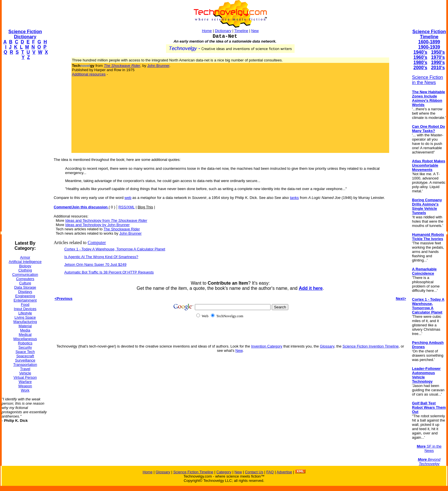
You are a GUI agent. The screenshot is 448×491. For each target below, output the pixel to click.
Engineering (25, 296)
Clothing (25, 270)
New (255, 31)
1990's (438, 62)
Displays (25, 292)
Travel (25, 369)
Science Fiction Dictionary (25, 34)
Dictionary (223, 31)
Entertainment (25, 300)
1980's (420, 62)
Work (25, 390)
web (128, 198)
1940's (420, 52)
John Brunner (158, 66)
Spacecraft (25, 356)
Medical (25, 335)
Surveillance (25, 360)
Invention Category (267, 346)
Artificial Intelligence (25, 262)
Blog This (145, 207)
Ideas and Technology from (106, 220)
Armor (25, 257)
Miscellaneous (25, 339)
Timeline (241, 31)
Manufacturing (25, 322)
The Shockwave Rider (122, 229)
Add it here (311, 288)
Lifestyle (25, 313)
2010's (438, 68)
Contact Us (254, 472)
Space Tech (25, 352)
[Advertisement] (25, 150)
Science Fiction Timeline (429, 34)
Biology (25, 266)
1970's (438, 57)
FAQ (270, 472)
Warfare (25, 382)
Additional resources (89, 74)
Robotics (25, 343)
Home (207, 31)
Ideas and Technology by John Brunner (97, 225)
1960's (420, 57)
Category (224, 472)
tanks (294, 198)
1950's (438, 52)
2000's (420, 68)
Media (25, 330)
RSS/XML (126, 207)
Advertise (284, 472)
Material (25, 326)
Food (25, 305)
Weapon (25, 386)
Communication (25, 275)
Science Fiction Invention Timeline (371, 346)
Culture (25, 283)
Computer (97, 242)
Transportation (25, 365)
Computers (25, 279)
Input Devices (25, 309)
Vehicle (25, 373)
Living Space (25, 317)
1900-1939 (429, 47)
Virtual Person (25, 377)
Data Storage (25, 287)
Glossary (327, 346)
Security (25, 347)
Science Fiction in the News (428, 80)
